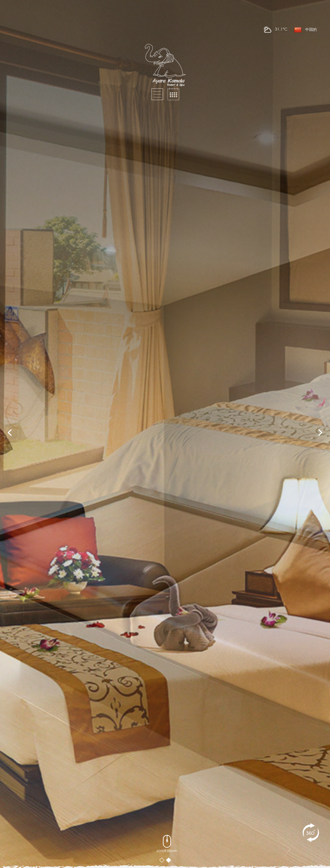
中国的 (305, 30)
